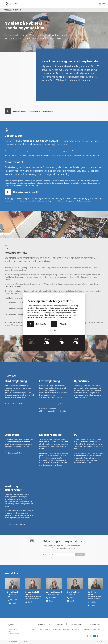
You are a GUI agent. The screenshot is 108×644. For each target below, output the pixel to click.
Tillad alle (63, 324)
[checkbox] (32, 341)
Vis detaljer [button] (54, 330)
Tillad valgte (41, 324)
